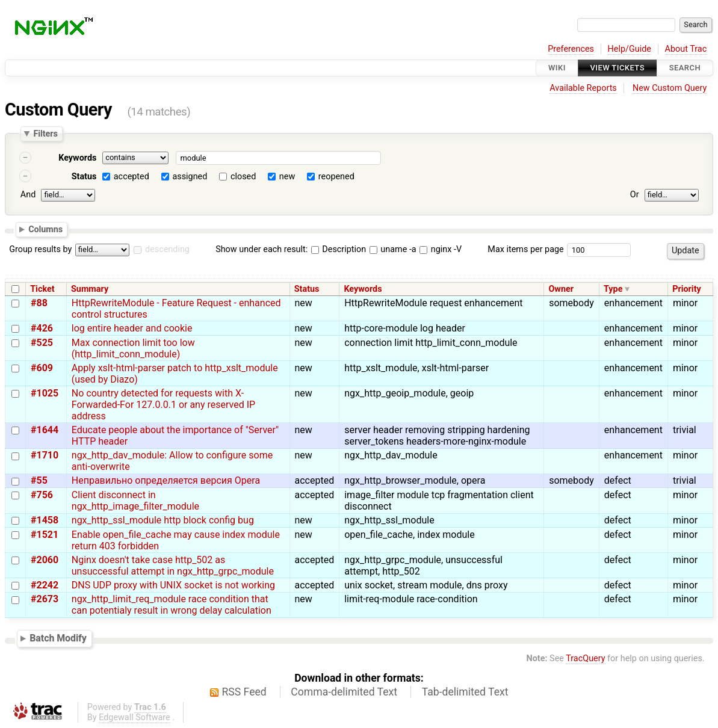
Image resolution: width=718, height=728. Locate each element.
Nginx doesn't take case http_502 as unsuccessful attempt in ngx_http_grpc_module (173, 566)
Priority (687, 289)
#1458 (45, 520)
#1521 (45, 535)
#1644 (45, 430)
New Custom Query (670, 88)
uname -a (393, 249)
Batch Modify (58, 638)
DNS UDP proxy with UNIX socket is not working (173, 585)
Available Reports (583, 88)
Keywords (77, 158)
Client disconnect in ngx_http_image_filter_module (135, 501)
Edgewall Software (135, 717)
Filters (45, 134)
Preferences (571, 49)
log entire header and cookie (132, 328)
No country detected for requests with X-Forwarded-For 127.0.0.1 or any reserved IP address (163, 405)
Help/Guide (630, 49)
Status (84, 177)
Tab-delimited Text (465, 692)
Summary (90, 289)
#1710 (45, 455)
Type (613, 289)
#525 (42, 343)
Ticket (42, 289)
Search (685, 68)
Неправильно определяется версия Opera (166, 480)
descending (167, 249)
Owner (561, 289)
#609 (42, 368)
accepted (132, 177)
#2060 (45, 560)
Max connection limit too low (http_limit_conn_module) (133, 348)
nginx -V (441, 249)
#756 (42, 495)
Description (339, 249)
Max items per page (525, 249)
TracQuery (585, 659)
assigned (190, 177)
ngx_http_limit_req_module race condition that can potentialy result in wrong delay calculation (172, 605)
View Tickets (617, 68)
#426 (42, 328)
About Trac (686, 49)
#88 (39, 303)
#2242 (45, 585)
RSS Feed (244, 692)
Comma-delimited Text (344, 692)
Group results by (40, 249)
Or (635, 195)
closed (243, 177)
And (28, 195)
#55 (39, 480)
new (287, 177)
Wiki (557, 68)
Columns (45, 229)
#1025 (45, 393)
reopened (336, 177)
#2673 (45, 599)
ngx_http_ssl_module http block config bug (163, 520)
